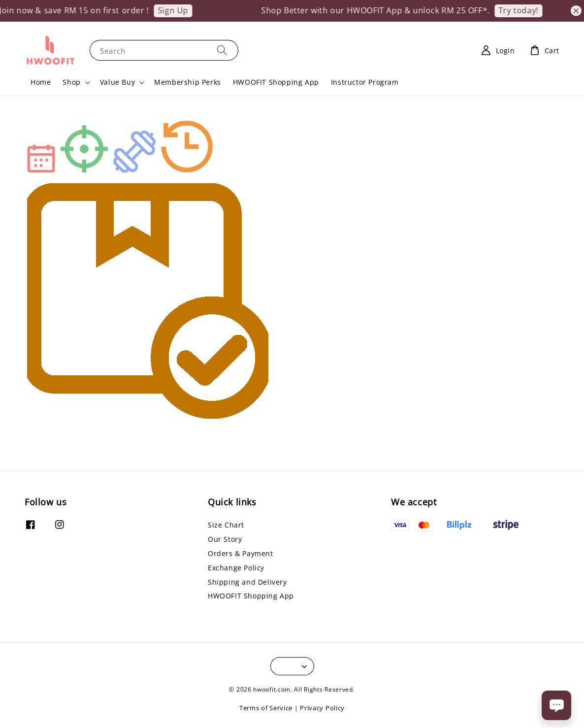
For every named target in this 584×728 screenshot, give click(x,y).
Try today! (524, 10)
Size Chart (226, 525)
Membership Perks (188, 82)
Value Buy (117, 82)
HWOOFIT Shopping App (276, 82)
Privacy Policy (322, 708)
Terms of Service (266, 708)
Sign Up (178, 10)
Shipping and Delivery (247, 582)
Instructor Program (365, 82)
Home (41, 82)
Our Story (225, 539)
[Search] (222, 50)
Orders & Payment (241, 553)
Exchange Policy (236, 568)
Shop (71, 82)
